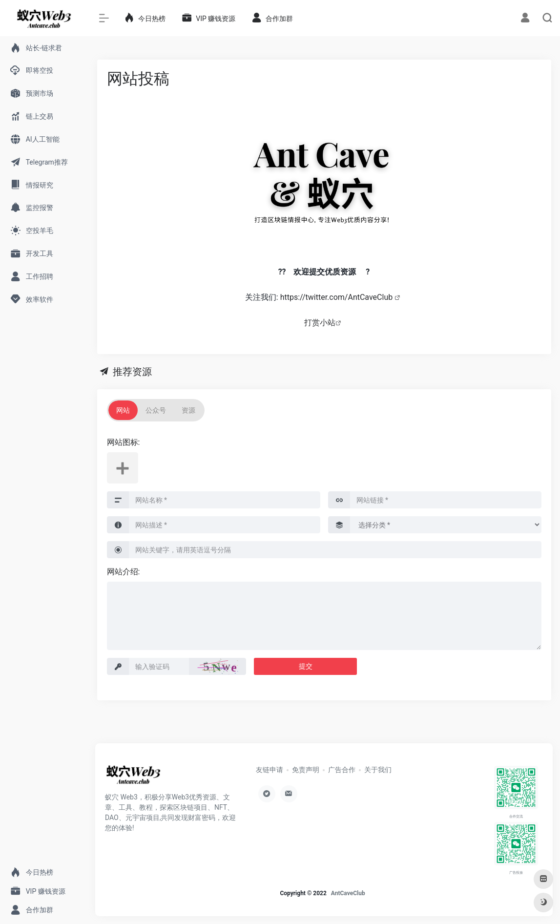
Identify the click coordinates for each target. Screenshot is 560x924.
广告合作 (342, 770)
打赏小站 (320, 323)
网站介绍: (124, 572)
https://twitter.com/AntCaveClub (337, 297)
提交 (306, 666)
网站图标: (124, 442)
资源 (188, 410)
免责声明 (306, 770)
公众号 (156, 410)
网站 (123, 410)
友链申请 (270, 770)
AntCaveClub (348, 893)
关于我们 (378, 770)
